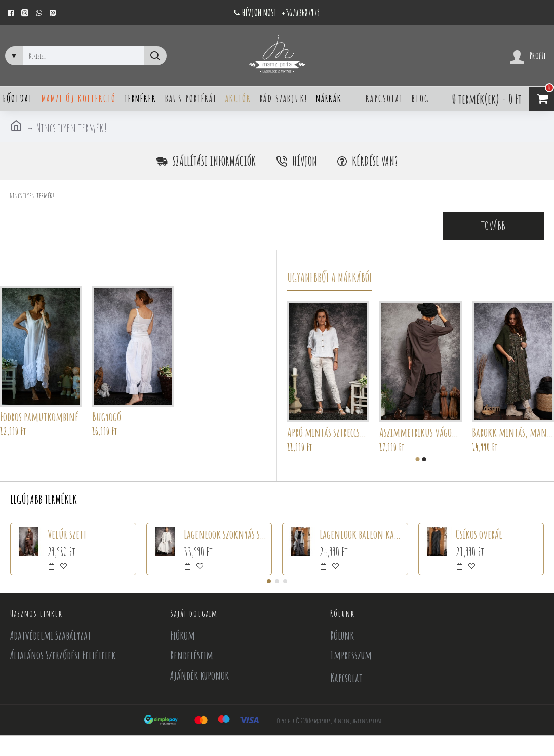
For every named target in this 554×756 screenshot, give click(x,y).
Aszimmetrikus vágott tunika (420, 432)
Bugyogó (107, 417)
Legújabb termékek (44, 499)
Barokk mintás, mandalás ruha (513, 432)
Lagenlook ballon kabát (362, 534)
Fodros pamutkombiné (39, 417)
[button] (417, 459)
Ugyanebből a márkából (330, 277)
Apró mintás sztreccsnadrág (328, 432)
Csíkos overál (479, 534)
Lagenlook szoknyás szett (226, 534)
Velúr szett (67, 534)
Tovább (493, 226)
